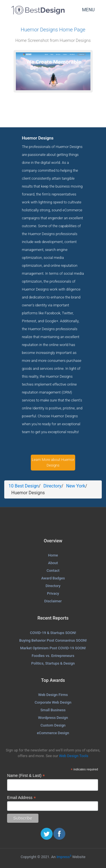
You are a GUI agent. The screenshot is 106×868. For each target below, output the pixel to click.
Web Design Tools (74, 756)
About (53, 563)
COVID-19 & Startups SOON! (53, 633)
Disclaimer (53, 601)
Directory (52, 486)
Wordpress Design (53, 718)
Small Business (53, 710)
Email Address (21, 798)
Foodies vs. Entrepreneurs (53, 656)
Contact (53, 571)
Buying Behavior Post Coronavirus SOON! (53, 640)
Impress (64, 857)
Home (53, 555)
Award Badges (53, 578)
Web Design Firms (53, 695)
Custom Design (53, 725)
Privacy (53, 593)
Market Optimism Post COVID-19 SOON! (53, 648)
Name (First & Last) (26, 776)
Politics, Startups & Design (53, 663)
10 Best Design (24, 486)
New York (76, 486)
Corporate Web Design (53, 702)
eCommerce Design (53, 733)
